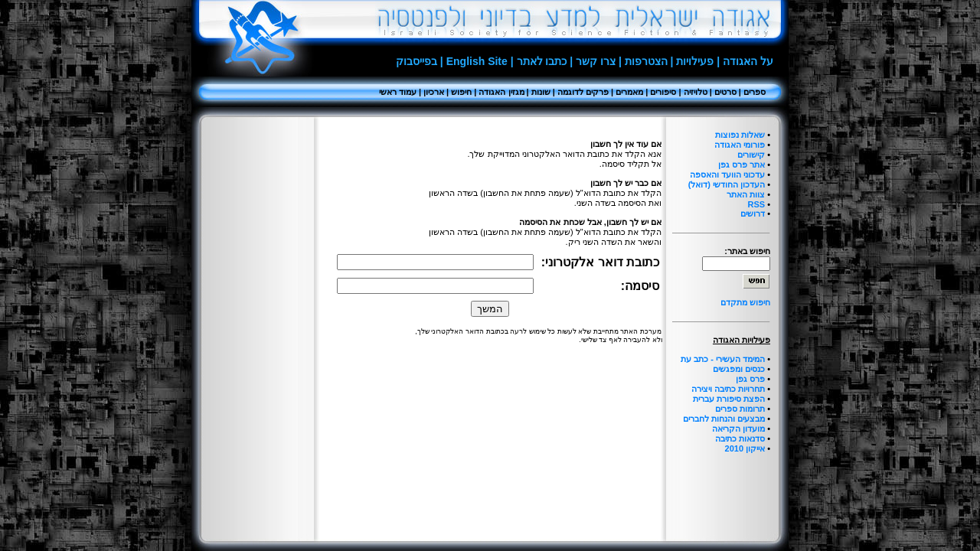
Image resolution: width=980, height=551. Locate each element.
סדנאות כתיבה (740, 439)
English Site (477, 61)
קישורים (751, 155)
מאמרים (629, 92)
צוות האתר (746, 194)
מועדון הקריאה (738, 429)
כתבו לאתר (542, 61)
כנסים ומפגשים (739, 369)
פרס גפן (750, 379)
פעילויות (695, 61)
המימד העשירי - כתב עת (723, 359)
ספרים (755, 92)
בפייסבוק (416, 61)
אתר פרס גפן (742, 165)
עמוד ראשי (398, 92)
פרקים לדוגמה (583, 92)
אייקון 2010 (745, 448)
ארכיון (434, 92)
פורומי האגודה (740, 145)
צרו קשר (596, 61)
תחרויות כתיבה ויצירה (728, 389)
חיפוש (461, 92)
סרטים (725, 92)
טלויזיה (696, 92)
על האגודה (748, 61)
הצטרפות (646, 61)
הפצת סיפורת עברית (729, 399)
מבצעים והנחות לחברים (724, 419)
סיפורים (663, 92)
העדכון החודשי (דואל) (727, 184)
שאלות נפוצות (740, 135)
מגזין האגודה (501, 92)
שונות (541, 92)
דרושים (753, 214)
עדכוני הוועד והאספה (727, 174)
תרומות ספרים (740, 409)
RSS (756, 204)
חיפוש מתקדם (745, 302)
